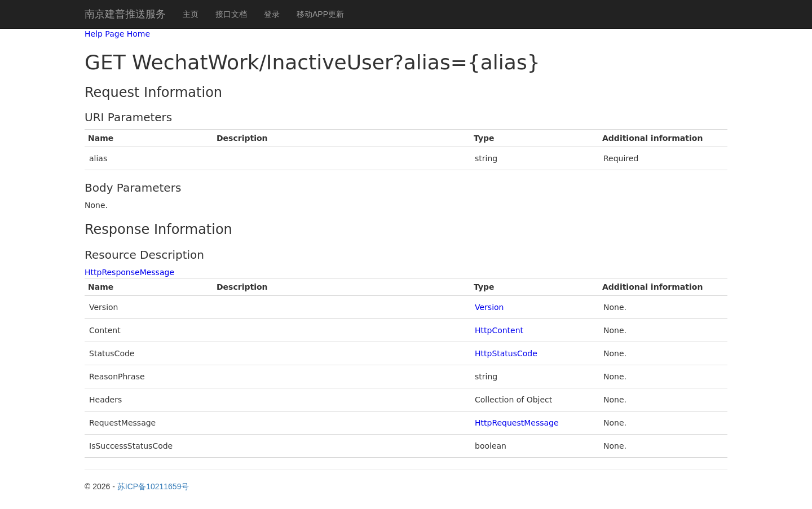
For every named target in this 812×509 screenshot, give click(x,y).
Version (489, 307)
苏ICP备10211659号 (153, 486)
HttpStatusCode (506, 353)
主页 (191, 14)
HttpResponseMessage (129, 272)
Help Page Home (117, 34)
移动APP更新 (320, 14)
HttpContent (499, 330)
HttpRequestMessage (517, 423)
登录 (272, 14)
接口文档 (231, 14)
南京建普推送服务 (125, 14)
